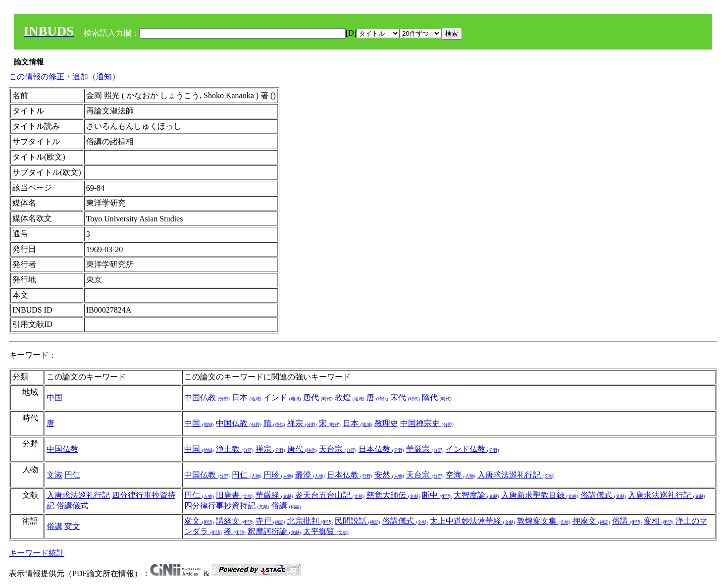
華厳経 (274, 495)
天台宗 (338, 449)
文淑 (54, 475)
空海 (461, 475)
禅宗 (302, 423)
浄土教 (235, 449)
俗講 (286, 506)
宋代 (405, 398)
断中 (437, 495)
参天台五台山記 (330, 495)
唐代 (318, 398)
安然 (389, 475)
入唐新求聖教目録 (540, 495)
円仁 (72, 475)
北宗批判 (310, 521)
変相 (659, 521)
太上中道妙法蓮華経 (472, 521)
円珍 (278, 475)
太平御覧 (326, 531)
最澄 (310, 475)
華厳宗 (425, 449)
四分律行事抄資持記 (227, 506)
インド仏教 (472, 449)
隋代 (437, 398)
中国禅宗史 (427, 423)
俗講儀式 (72, 506)
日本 (247, 398)
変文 (72, 526)
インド (282, 398)
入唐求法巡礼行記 (516, 475)
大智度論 (476, 495)
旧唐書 (235, 495)
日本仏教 (381, 449)
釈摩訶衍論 (274, 531)
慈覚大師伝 (393, 495)
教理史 (386, 423)
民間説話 (358, 521)
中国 (54, 398)
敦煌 (350, 398)
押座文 (591, 521)
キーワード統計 (37, 553)
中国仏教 (207, 398)
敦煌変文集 (544, 521)
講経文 (235, 521)
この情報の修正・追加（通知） (64, 77)
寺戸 (270, 521)
